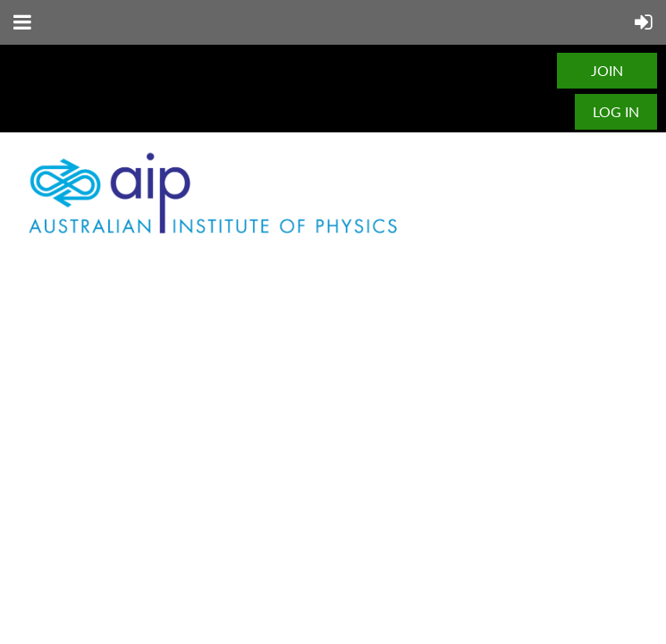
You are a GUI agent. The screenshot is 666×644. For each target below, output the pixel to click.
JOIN (607, 70)
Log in (616, 111)
